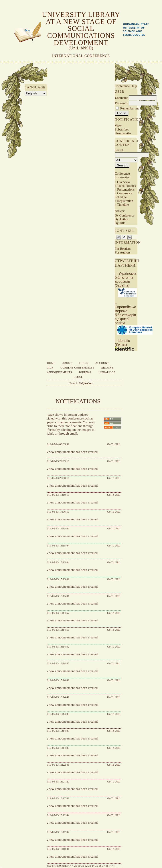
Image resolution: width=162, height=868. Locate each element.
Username (122, 98)
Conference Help (126, 86)
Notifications (86, 383)
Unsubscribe (123, 133)
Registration (125, 201)
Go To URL (114, 444)
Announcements (59, 372)
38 (107, 866)
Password (121, 103)
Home (51, 363)
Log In (84, 363)
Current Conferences (77, 368)
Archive (107, 368)
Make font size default (124, 237)
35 (97, 866)
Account (102, 363)
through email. (68, 433)
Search (48, 368)
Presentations (126, 189)
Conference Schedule (123, 195)
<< (70, 866)
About (67, 363)
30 (79, 866)
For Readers (123, 249)
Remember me (130, 108)
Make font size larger (129, 237)
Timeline (123, 205)
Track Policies (126, 186)
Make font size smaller (119, 237)
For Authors (123, 252)
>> (113, 866)
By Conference (125, 215)
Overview (124, 182)
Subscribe (121, 129)
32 (86, 866)
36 (100, 866)
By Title (120, 223)
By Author (122, 219)
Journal (85, 372)
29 (76, 866)
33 (90, 866)
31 (83, 866)
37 (104, 866)
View (118, 126)
